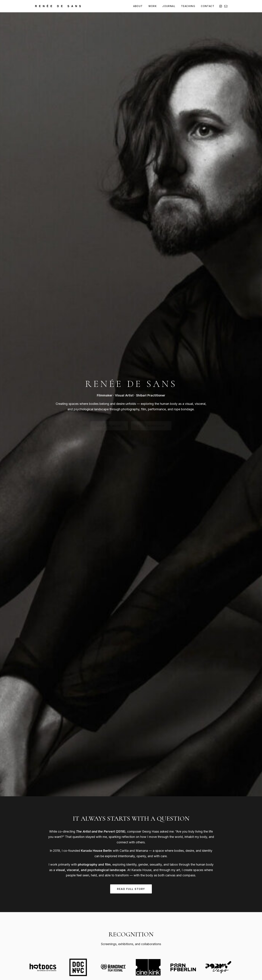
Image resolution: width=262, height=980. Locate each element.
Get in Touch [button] (131, 879)
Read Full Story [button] (131, 203)
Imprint (67, 959)
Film (112, 932)
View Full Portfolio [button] (131, 457)
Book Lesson (118, 788)
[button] (221, 6)
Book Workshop (55, 788)
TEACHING (188, 6)
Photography (117, 927)
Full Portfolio (117, 922)
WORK (153, 6)
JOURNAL (169, 6)
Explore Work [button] (109, 83)
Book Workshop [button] (151, 83)
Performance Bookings (165, 927)
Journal (198, 927)
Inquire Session (185, 794)
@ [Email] (48, 944)
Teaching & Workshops (165, 932)
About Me (199, 922)
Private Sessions (161, 937)
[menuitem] (138, 6)
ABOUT (138, 6)
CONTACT (208, 6)
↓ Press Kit (200, 933)
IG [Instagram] (38, 944)
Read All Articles (131, 636)
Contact (198, 939)
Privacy (79, 959)
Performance (117, 937)
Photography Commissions (167, 922)
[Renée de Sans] (58, 6)
